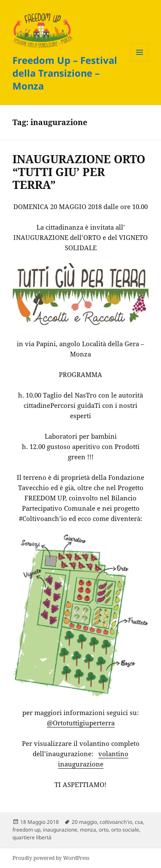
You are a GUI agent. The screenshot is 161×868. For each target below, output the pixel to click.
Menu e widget (140, 61)
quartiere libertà (32, 837)
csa (139, 822)
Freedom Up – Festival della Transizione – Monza (65, 73)
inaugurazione (60, 830)
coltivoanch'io (116, 822)
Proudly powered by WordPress (51, 858)
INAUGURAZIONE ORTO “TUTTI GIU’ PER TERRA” (79, 172)
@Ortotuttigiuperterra (81, 723)
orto (104, 830)
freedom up (26, 830)
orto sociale (125, 830)
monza (88, 830)
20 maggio (84, 822)
